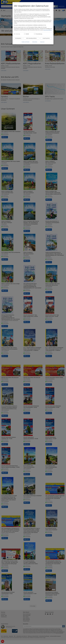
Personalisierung (39, 34)
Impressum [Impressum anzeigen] (42, 42)
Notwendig (18, 34)
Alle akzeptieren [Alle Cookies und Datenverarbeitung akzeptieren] (18, 38)
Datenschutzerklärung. (48, 30)
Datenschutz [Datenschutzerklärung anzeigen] (35, 42)
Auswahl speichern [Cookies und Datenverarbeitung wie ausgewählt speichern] (46, 38)
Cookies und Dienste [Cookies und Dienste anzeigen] (25, 42)
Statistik (27, 34)
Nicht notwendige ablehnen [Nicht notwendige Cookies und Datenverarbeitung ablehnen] (31, 38)
